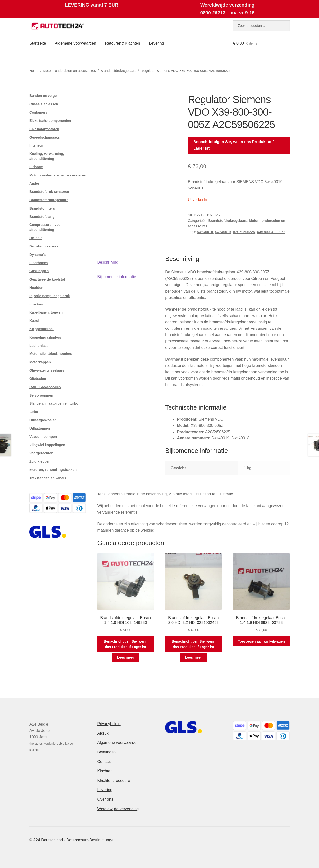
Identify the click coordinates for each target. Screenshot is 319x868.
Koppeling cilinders (45, 337)
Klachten (105, 771)
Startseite (38, 43)
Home (34, 71)
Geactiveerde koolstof (47, 279)
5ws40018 (205, 232)
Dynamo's (37, 255)
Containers (38, 112)
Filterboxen (39, 263)
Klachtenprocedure (114, 780)
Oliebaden (38, 379)
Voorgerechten (41, 453)
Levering (156, 43)
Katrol (34, 321)
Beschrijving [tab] (108, 262)
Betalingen (107, 752)
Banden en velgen (44, 96)
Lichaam (36, 167)
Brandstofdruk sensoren (49, 192)
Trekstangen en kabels (48, 478)
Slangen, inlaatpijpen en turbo (54, 403)
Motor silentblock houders (51, 354)
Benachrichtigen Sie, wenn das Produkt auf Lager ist (234, 145)
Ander (34, 183)
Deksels (36, 238)
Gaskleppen (39, 271)
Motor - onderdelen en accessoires (69, 71)
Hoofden (36, 288)
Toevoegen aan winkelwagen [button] (261, 641)
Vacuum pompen (43, 437)
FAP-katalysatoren (44, 129)
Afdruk (103, 733)
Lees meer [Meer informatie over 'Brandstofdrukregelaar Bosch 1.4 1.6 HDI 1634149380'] (126, 657)
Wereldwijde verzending (118, 809)
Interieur (36, 145)
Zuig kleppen (40, 461)
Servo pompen (41, 395)
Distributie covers (44, 246)
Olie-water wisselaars (47, 370)
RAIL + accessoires (45, 387)
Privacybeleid (109, 724)
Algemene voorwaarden (75, 43)
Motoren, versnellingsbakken (53, 470)
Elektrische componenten (50, 121)
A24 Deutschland (48, 840)
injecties (36, 304)
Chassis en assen (44, 104)
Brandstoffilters (42, 208)
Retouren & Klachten (123, 43)
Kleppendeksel (41, 329)
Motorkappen (40, 362)
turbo (34, 412)
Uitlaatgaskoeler (43, 420)
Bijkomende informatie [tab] (117, 277)
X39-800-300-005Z (271, 232)
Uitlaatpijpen (40, 428)
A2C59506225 (244, 232)
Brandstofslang (42, 217)
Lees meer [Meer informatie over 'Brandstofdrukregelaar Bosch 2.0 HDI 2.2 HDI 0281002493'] (193, 657)
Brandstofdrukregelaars (118, 71)
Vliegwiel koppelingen (47, 445)
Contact (104, 762)
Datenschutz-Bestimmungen (91, 840)
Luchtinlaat (39, 346)
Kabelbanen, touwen (46, 312)
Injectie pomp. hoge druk (50, 296)
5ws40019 (223, 232)
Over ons (105, 799)
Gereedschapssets (45, 137)
